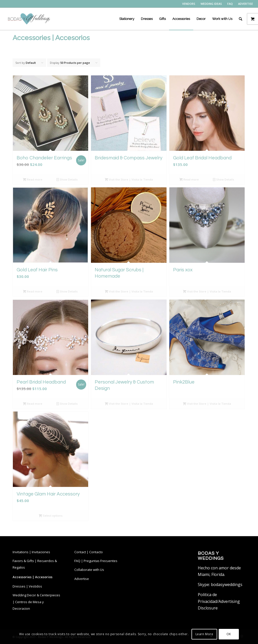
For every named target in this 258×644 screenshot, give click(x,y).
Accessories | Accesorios (33, 577)
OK (229, 634)
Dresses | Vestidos (27, 586)
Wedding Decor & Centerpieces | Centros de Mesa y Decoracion (36, 602)
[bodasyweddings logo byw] (29, 19)
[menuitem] (189, 4)
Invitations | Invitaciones (31, 552)
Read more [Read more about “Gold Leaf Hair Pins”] (33, 291)
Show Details (67, 179)
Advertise (82, 579)
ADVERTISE (246, 4)
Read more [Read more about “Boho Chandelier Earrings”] (33, 179)
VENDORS (189, 4)
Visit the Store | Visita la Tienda (129, 179)
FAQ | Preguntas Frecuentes (96, 561)
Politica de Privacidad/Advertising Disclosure (219, 601)
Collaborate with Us (89, 570)
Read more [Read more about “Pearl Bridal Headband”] (33, 404)
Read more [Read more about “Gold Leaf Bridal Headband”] (189, 179)
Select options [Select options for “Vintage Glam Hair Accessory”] (51, 516)
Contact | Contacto (89, 552)
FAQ (230, 4)
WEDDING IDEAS (211, 4)
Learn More (204, 634)
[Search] (240, 19)
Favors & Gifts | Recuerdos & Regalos (35, 564)
